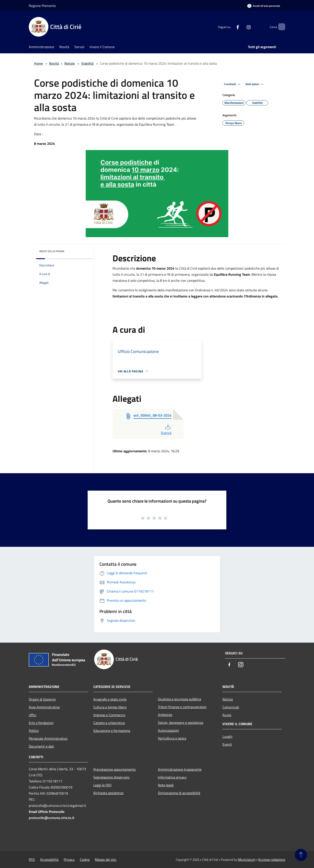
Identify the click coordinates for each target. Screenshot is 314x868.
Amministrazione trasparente (180, 769)
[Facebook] (230, 27)
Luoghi (227, 736)
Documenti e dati (41, 746)
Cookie (85, 860)
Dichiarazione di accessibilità (179, 793)
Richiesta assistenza (108, 793)
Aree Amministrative (44, 707)
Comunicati (231, 707)
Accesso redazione (272, 860)
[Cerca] (280, 27)
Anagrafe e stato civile (110, 699)
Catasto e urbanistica (109, 723)
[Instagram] (241, 27)
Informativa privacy (172, 777)
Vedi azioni (255, 84)
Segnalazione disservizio (111, 777)
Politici (34, 731)
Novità (54, 63)
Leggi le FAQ (102, 785)
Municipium (247, 860)
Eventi (227, 744)
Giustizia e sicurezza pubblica (179, 699)
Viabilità (87, 63)
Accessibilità (49, 860)
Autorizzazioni (168, 730)
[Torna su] (301, 855)
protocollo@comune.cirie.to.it (52, 818)
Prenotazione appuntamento (114, 769)
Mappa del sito (106, 860)
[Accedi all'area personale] (264, 6)
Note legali (166, 785)
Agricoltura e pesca (172, 738)
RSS (32, 860)
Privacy (69, 860)
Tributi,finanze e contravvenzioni (182, 707)
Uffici (33, 715)
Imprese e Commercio (109, 715)
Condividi (233, 84)
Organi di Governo (42, 699)
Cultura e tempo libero (110, 707)
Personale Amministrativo (48, 738)
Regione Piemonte (42, 6)
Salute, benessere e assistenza (181, 723)
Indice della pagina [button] (52, 251)
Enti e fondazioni (41, 723)
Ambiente (165, 715)
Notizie (70, 63)
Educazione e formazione (112, 731)
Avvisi (227, 715)
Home (38, 63)
